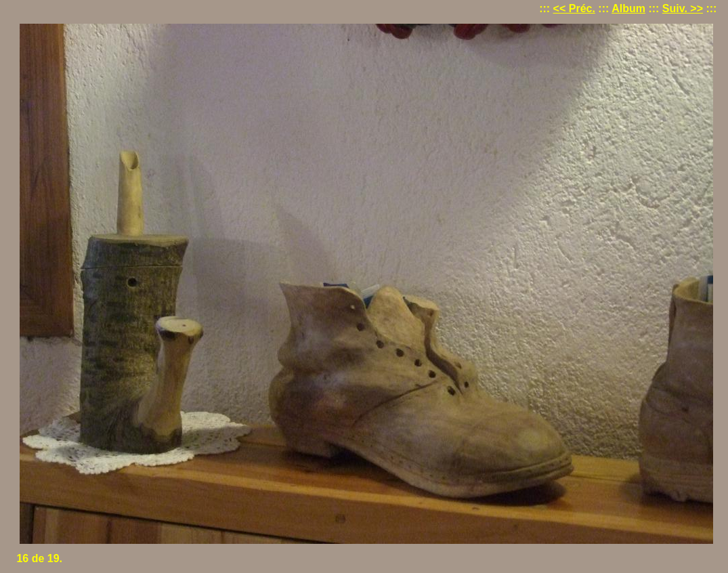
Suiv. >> (683, 8)
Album (628, 8)
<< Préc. (574, 8)
